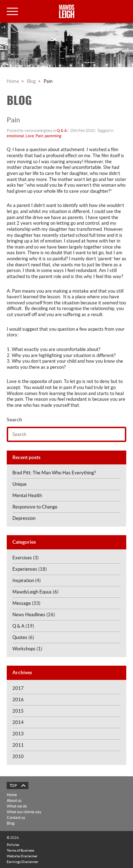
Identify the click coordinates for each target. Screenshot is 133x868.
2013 (18, 734)
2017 (18, 688)
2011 (18, 745)
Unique (20, 484)
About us (14, 800)
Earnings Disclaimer (23, 862)
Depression (24, 518)
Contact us (16, 818)
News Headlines (29, 615)
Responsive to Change (35, 507)
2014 (18, 722)
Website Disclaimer (22, 856)
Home (13, 81)
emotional (15, 136)
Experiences (25, 569)
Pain (39, 136)
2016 (18, 700)
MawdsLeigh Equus (32, 592)
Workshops (24, 649)
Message (22, 603)
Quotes (20, 637)
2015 (18, 711)
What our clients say (24, 812)
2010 (18, 757)
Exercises (22, 558)
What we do (17, 806)
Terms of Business (20, 850)
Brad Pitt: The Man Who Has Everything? (54, 473)
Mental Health (27, 496)
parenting (53, 136)
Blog (31, 81)
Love (30, 136)
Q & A (62, 131)
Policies (13, 845)
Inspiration (23, 581)
